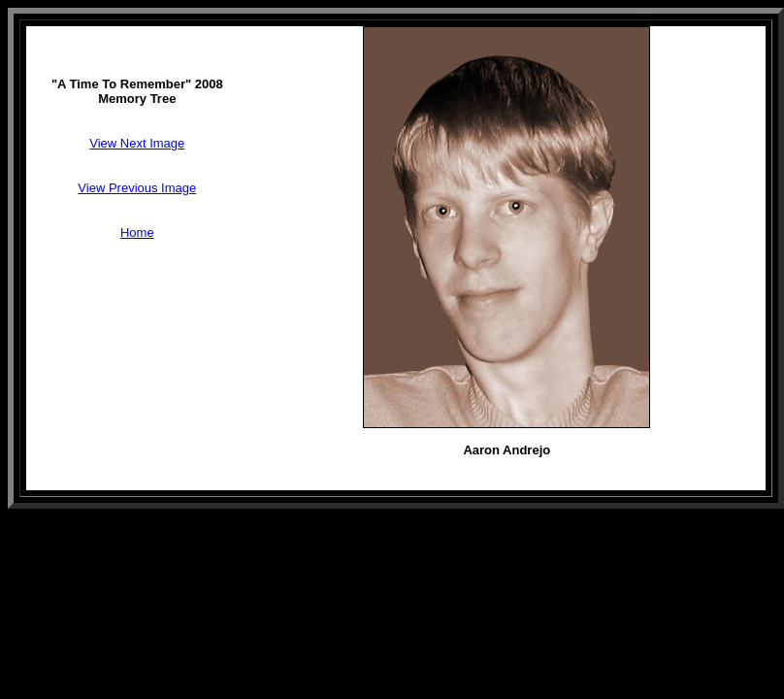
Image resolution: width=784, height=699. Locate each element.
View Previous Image (137, 188)
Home (137, 233)
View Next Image (137, 143)
